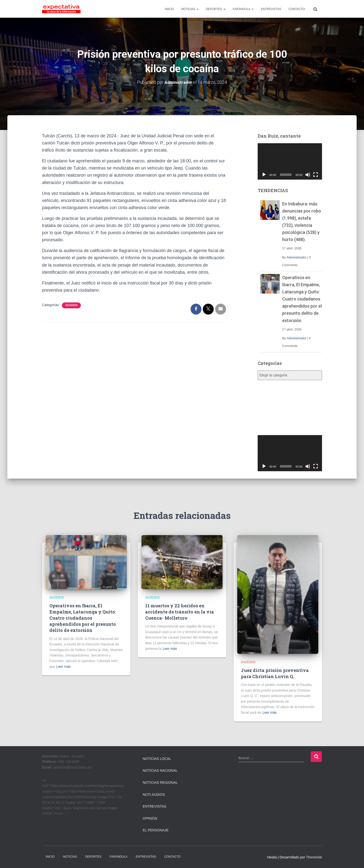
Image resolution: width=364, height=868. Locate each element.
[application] (290, 161)
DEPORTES (216, 9)
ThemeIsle (314, 857)
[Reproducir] (264, 174)
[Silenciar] (308, 174)
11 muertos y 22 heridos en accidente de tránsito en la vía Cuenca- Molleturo (180, 612)
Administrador (296, 257)
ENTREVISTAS (271, 9)
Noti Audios (154, 794)
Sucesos (71, 305)
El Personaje (156, 830)
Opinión (150, 818)
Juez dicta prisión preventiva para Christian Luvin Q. (275, 673)
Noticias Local (157, 759)
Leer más (63, 667)
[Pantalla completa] (316, 174)
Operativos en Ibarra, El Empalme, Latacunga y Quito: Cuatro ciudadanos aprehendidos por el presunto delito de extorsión (302, 299)
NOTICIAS (190, 9)
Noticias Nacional (160, 770)
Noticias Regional (160, 783)
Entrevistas (154, 806)
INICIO (170, 9)
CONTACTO (297, 9)
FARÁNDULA (243, 9)
